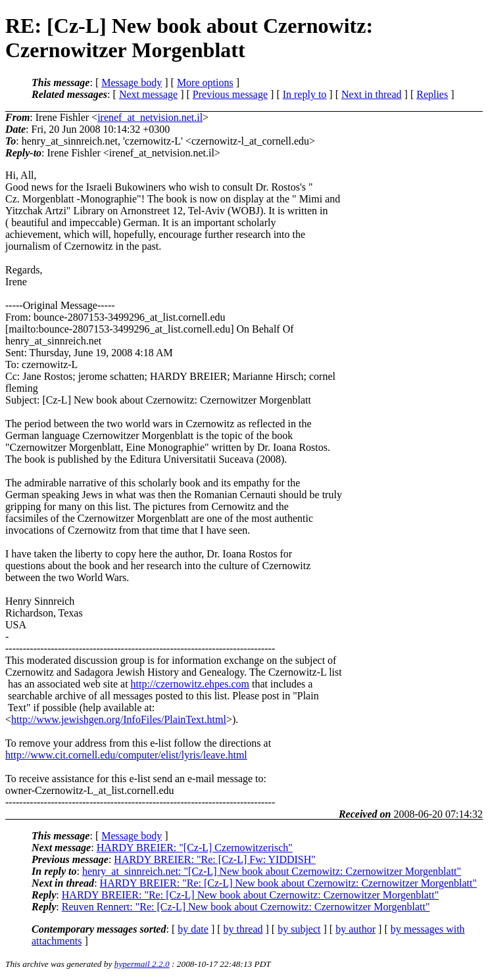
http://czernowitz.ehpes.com (190, 684)
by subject (299, 929)
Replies (432, 94)
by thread (243, 929)
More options (205, 82)
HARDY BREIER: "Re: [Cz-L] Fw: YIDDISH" (215, 859)
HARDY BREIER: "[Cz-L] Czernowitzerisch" (195, 848)
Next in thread (372, 94)
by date (193, 929)
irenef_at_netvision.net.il (150, 117)
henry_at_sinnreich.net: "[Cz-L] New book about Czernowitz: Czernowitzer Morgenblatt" (272, 871)
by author (355, 929)
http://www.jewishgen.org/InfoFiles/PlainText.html (119, 719)
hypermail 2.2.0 (142, 964)
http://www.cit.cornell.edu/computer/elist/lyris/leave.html (126, 755)
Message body (132, 82)
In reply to (305, 94)
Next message (148, 94)
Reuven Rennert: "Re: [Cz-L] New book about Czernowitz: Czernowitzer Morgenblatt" (246, 907)
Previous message (230, 94)
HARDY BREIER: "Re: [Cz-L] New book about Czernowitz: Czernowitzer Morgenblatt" (288, 883)
